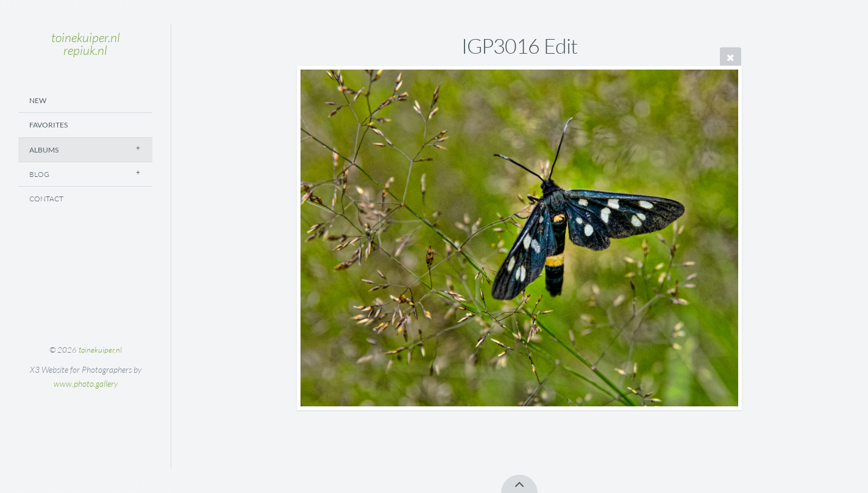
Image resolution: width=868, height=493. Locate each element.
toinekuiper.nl (100, 350)
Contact (46, 199)
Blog (39, 174)
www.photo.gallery (86, 383)
